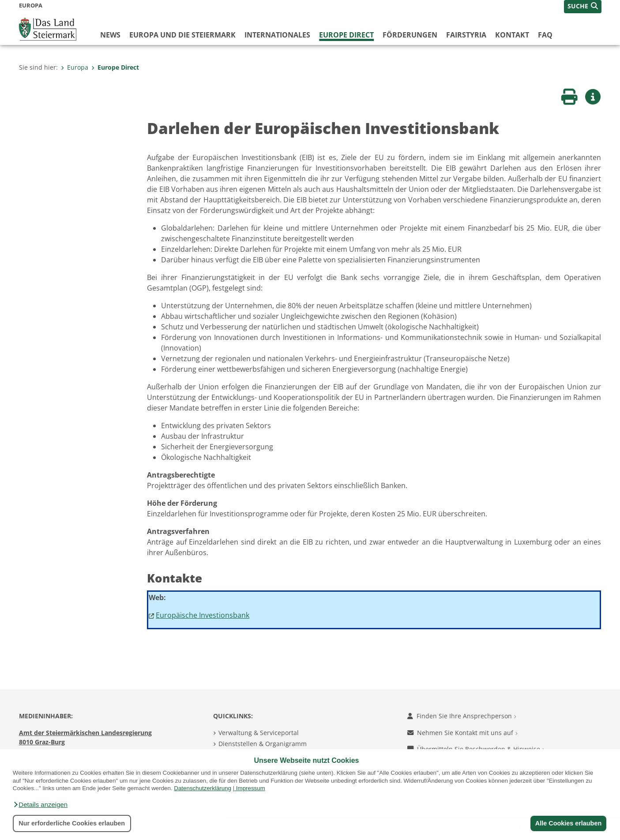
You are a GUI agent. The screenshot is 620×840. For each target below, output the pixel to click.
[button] (40, 805)
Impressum (251, 788)
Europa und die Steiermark (182, 35)
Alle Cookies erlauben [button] (568, 823)
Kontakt (512, 35)
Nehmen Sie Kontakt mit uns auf (462, 733)
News (110, 35)
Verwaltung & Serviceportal (259, 733)
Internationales (277, 35)
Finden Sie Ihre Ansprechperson (462, 716)
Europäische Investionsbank (203, 615)
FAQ (545, 35)
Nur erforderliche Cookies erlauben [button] (72, 823)
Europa (75, 67)
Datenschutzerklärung (203, 788)
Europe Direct (346, 35)
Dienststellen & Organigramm (263, 744)
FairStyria (466, 35)
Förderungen (410, 35)
